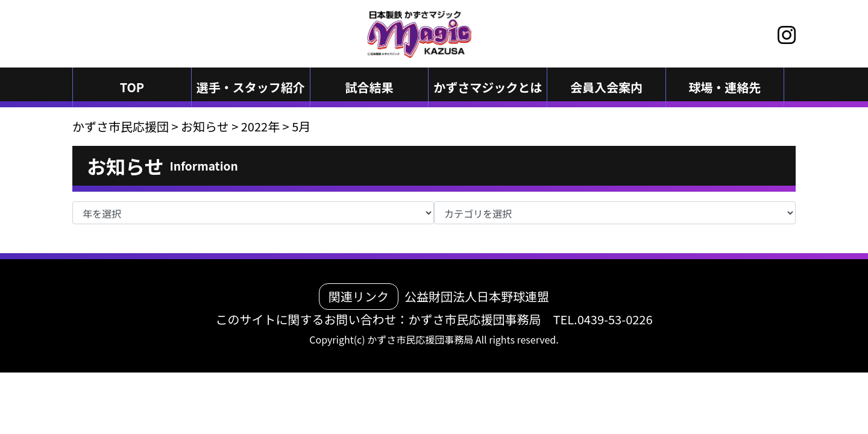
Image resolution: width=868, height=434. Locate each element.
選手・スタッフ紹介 (251, 87)
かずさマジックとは (488, 87)
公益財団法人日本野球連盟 (477, 296)
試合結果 (369, 87)
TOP (132, 87)
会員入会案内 (606, 87)
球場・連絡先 (725, 87)
